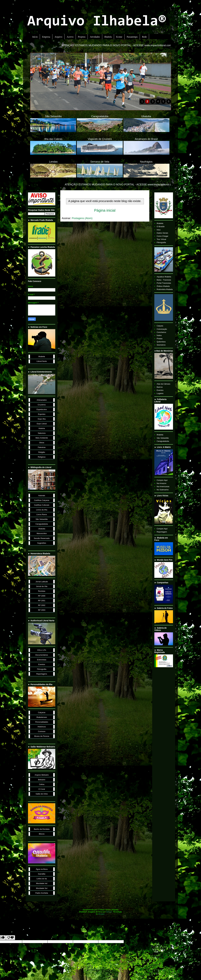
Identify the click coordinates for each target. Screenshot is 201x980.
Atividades (95, 37)
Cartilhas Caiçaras (42, 500)
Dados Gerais (162, 233)
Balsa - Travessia (164, 280)
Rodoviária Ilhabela (165, 289)
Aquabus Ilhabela (164, 277)
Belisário (42, 780)
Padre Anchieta (42, 893)
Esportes (42, 414)
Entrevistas (42, 660)
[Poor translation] (10, 938)
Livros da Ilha (42, 510)
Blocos (42, 834)
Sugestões (42, 543)
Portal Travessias (164, 283)
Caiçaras (42, 712)
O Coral (42, 789)
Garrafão (42, 874)
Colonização (162, 329)
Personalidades (42, 722)
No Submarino (163, 490)
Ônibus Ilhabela (163, 286)
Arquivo (58, 37)
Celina (42, 784)
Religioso (42, 457)
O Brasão (161, 226)
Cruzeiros (42, 405)
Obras (42, 443)
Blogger (102, 914)
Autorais (42, 496)
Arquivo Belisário (42, 775)
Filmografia (42, 669)
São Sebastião (42, 519)
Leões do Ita (42, 879)
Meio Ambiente (42, 438)
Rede (144, 37)
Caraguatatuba (42, 524)
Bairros (160, 387)
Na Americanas (163, 486)
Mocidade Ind (42, 883)
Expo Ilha (42, 419)
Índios (159, 335)
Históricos (42, 727)
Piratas (160, 339)
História (42, 428)
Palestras (42, 447)
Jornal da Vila (42, 586)
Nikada (109, 912)
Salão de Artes (42, 794)
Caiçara (160, 326)
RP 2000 (42, 596)
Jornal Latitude (42, 582)
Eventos (42, 664)
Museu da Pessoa (42, 736)
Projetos (82, 37)
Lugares (160, 393)
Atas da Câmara (163, 384)
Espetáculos (42, 409)
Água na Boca (42, 869)
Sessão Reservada (42, 538)
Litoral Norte (42, 361)
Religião (42, 452)
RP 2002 (42, 605)
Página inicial (105, 210)
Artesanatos (42, 400)
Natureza (42, 433)
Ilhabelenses (42, 717)
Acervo (70, 37)
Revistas (42, 591)
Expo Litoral (42, 424)
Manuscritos (42, 533)
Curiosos (42, 731)
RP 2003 (42, 610)
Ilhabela (108, 37)
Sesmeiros (161, 345)
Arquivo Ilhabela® (97, 22)
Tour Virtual (161, 239)
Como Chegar (162, 236)
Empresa (46, 37)
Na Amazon (161, 483)
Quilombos (161, 342)
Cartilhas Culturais (42, 505)
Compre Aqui (162, 480)
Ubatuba (42, 529)
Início (35, 37)
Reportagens (42, 674)
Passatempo (132, 37)
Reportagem (162, 532)
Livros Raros (42, 514)
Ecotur (119, 37)
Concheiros (161, 332)
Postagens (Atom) (82, 218)
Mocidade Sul (42, 888)
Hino (159, 230)
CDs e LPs (42, 650)
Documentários (42, 655)
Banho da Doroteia (42, 829)
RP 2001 (42, 601)
